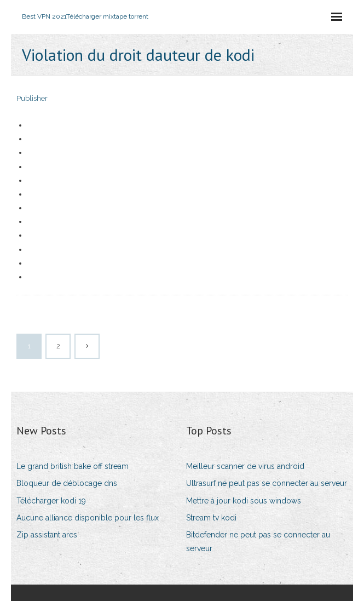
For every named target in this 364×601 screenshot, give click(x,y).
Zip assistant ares (47, 535)
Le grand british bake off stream (73, 466)
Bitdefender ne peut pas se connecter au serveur (258, 542)
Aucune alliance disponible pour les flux (88, 518)
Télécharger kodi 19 (51, 501)
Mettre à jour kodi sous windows (244, 501)
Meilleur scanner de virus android (245, 466)
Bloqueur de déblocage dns (67, 483)
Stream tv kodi (211, 518)
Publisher (32, 98)
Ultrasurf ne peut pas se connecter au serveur (267, 483)
